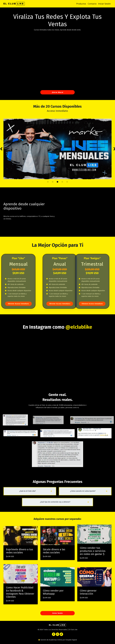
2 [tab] (53, 182)
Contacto (92, 4)
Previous (1, 149)
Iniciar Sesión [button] (57, 613)
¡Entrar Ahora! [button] (58, 92)
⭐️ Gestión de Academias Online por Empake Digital (57, 640)
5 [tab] (67, 182)
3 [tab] (57, 182)
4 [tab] (62, 182)
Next (114, 149)
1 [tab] (48, 182)
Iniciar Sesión (104, 4)
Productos (81, 4)
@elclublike (79, 327)
